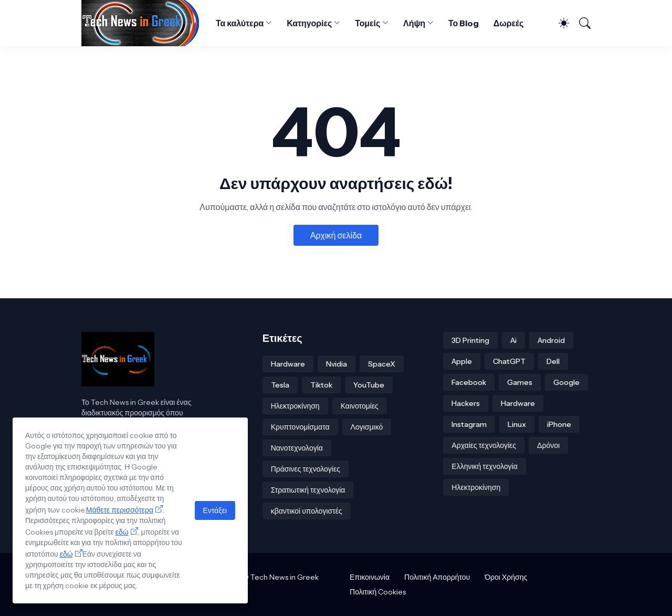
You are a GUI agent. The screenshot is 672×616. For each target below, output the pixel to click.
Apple (462, 361)
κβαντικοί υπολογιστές (307, 511)
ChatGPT (509, 361)
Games (520, 382)
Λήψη (414, 23)
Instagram (469, 424)
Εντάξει (215, 510)
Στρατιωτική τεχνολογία (308, 490)
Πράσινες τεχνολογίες (306, 469)
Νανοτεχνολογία (297, 448)
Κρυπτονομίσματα (300, 427)
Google (566, 382)
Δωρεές (509, 23)
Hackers (466, 403)
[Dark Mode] (559, 23)
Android (551, 340)
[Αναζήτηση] (581, 23)
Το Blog (464, 23)
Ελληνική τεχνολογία (484, 466)
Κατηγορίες (309, 23)
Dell (553, 361)
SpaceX (382, 364)
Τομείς (367, 23)
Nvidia (337, 364)
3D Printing (470, 340)
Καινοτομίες (360, 406)
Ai (513, 340)
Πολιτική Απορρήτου (437, 577)
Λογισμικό (367, 427)
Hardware (288, 364)
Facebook (469, 382)
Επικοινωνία (370, 577)
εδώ (122, 532)
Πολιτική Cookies (378, 592)
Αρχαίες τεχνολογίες (484, 445)
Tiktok (321, 385)
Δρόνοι (548, 445)
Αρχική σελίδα (336, 235)
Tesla (280, 385)
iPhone (559, 424)
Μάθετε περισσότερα (120, 510)
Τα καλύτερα (240, 23)
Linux (517, 424)
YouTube (369, 385)
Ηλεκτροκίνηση (295, 406)
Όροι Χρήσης (506, 577)
